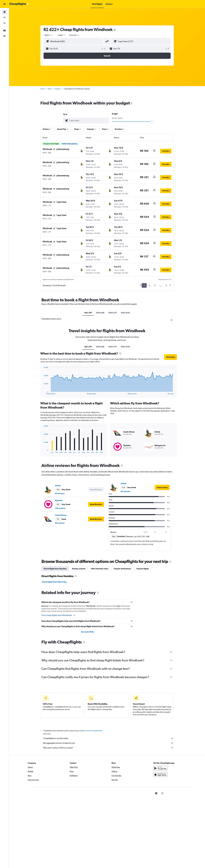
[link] (162, 487)
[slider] (152, 121)
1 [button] (144, 285)
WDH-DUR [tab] (125, 313)
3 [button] (155, 285)
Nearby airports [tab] (79, 569)
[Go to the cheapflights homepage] (19, 4)
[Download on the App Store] (160, 774)
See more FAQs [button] (87, 632)
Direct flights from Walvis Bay (54, 582)
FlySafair (59, 500)
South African (61, 515)
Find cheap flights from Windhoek (58, 615)
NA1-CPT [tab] (88, 313)
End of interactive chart (43, 392)
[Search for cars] (4, 23)
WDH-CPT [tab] (113, 313)
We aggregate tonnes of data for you (108, 743)
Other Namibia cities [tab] (100, 569)
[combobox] (49, 35)
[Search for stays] (4, 18)
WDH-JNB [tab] (100, 313)
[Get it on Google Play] (160, 768)
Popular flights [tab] (143, 569)
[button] (4, 4)
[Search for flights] (4, 12)
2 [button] (149, 285)
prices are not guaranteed (94, 731)
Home (42, 89)
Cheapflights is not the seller (108, 738)
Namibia (58, 89)
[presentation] (115, 30)
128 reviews (60, 508)
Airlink (58, 486)
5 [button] (166, 285)
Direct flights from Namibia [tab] (55, 569)
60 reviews (60, 523)
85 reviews (60, 493)
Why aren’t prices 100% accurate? (108, 748)
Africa (50, 89)
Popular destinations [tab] (122, 569)
